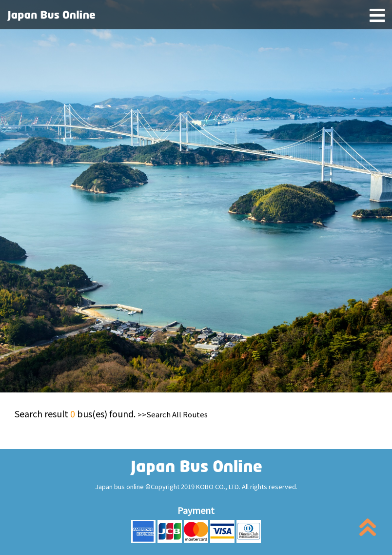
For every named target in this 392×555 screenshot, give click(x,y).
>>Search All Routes (173, 414)
